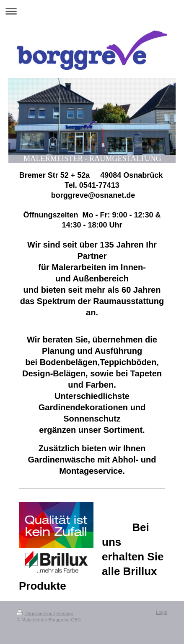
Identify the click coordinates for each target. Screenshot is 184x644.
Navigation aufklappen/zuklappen (92, 11)
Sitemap (65, 613)
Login (162, 612)
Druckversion (35, 613)
